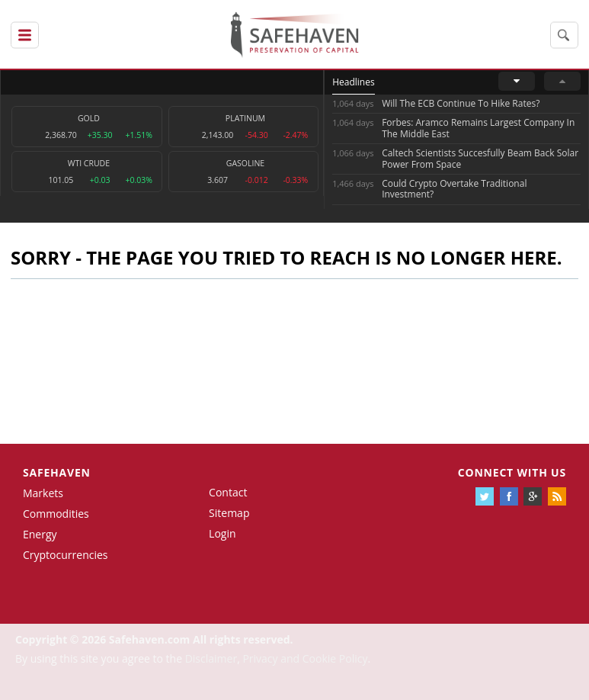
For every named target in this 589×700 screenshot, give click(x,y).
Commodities (56, 514)
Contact (228, 492)
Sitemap (229, 513)
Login (222, 533)
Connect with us (512, 472)
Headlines (353, 82)
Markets (43, 493)
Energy (40, 534)
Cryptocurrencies (66, 555)
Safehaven (57, 472)
